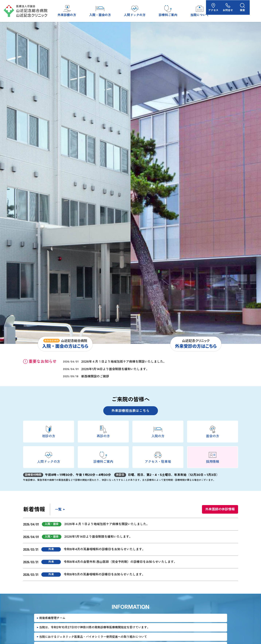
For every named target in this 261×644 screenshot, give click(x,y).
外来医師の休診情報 (220, 509)
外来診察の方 (67, 10)
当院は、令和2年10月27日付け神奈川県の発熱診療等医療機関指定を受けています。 (95, 627)
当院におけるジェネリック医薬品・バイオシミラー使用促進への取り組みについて (93, 637)
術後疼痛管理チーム (52, 618)
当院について (200, 10)
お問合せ (239, 11)
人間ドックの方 (135, 10)
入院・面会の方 (100, 10)
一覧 (58, 509)
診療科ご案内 (168, 10)
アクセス (225, 11)
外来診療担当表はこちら (130, 411)
